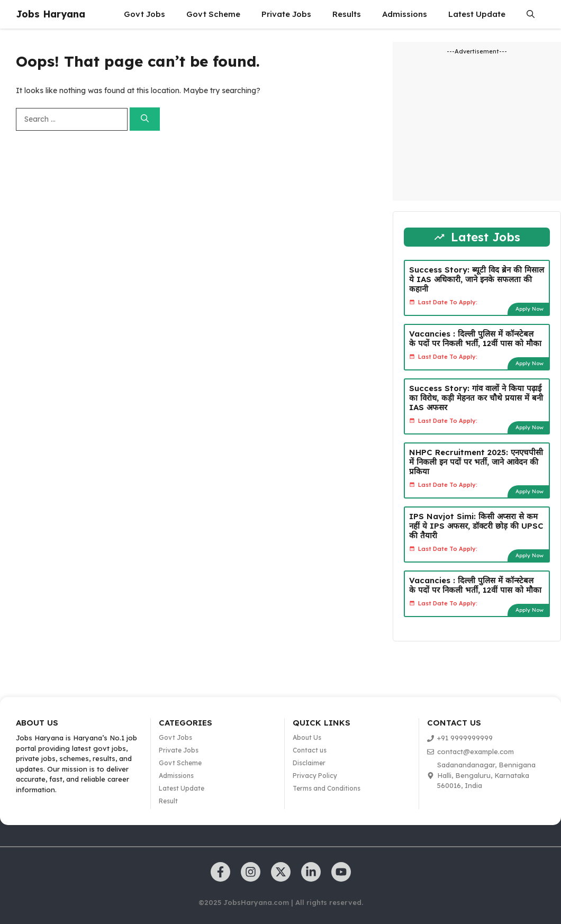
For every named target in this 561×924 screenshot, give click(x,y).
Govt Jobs (144, 14)
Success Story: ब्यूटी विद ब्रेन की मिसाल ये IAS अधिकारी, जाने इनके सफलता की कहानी (477, 279)
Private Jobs (286, 14)
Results (347, 14)
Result (168, 801)
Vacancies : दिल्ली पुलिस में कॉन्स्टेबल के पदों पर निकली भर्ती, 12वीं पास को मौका (475, 338)
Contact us (310, 750)
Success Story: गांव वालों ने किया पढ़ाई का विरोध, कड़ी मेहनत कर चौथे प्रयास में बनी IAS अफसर (476, 398)
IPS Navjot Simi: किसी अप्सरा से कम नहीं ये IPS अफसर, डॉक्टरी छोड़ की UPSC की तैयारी (476, 526)
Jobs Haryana (51, 14)
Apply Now (530, 309)
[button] (531, 14)
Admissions (405, 14)
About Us (307, 737)
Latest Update (477, 14)
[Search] (145, 119)
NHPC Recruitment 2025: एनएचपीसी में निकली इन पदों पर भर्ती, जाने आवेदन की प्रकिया (476, 462)
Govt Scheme (213, 14)
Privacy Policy (315, 776)
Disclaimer (309, 763)
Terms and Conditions (327, 788)
